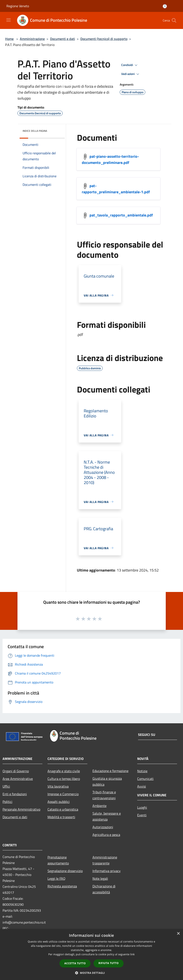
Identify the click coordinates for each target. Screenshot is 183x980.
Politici (7, 802)
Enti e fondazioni (15, 794)
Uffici (6, 786)
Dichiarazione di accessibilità (104, 889)
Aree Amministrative (18, 779)
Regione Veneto (18, 6)
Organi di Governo (16, 771)
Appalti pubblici (59, 802)
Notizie (142, 771)
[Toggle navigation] (9, 20)
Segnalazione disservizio (65, 871)
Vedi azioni (131, 74)
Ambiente (99, 806)
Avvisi (142, 786)
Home (9, 39)
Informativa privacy (107, 871)
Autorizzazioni (103, 827)
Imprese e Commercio (63, 794)
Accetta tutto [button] (75, 963)
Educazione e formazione (110, 771)
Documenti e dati (63, 39)
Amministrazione (32, 39)
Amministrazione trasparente (105, 860)
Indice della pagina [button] (35, 131)
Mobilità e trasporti (61, 817)
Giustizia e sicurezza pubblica (107, 781)
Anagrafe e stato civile (64, 771)
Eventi (142, 815)
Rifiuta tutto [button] (109, 963)
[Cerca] (174, 20)
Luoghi (142, 807)
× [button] (178, 934)
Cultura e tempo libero (64, 779)
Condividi (130, 65)
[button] (92, 973)
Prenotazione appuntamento (58, 860)
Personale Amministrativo (21, 809)
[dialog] (91, 955)
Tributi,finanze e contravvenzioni (104, 795)
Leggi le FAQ (56, 878)
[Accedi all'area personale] (165, 6)
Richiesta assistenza (62, 886)
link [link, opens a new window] (132, 954)
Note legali (100, 878)
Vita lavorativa (58, 786)
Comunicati (145, 779)
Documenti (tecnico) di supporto (104, 39)
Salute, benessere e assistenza (107, 816)
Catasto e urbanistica (63, 809)
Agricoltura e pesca (106, 835)
